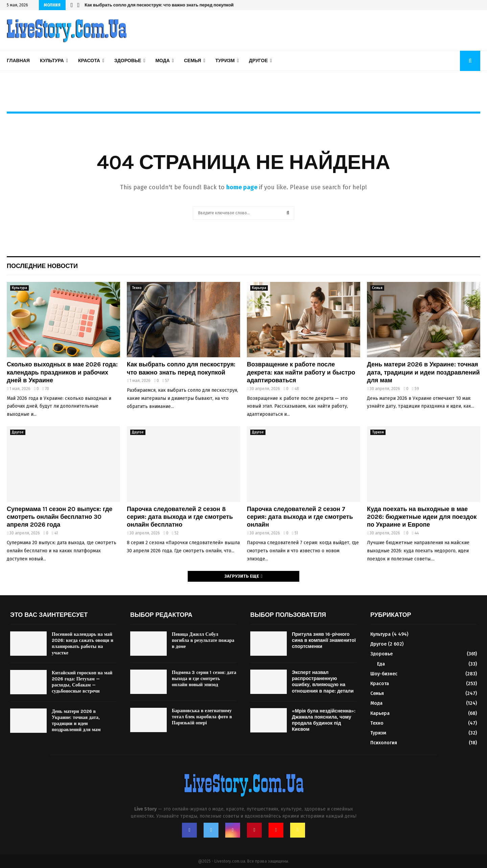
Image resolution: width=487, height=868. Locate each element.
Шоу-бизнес (384, 674)
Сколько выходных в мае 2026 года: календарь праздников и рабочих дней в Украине (62, 372)
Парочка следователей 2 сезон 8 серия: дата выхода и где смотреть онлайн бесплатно (180, 517)
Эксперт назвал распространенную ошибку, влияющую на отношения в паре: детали (323, 682)
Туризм (225, 61)
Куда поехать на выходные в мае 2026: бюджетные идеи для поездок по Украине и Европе (422, 517)
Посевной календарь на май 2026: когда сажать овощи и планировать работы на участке (83, 644)
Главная (18, 61)
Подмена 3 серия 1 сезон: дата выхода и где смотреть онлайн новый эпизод (204, 679)
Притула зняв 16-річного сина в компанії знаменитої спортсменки (324, 640)
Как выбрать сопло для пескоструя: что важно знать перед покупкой (159, 5)
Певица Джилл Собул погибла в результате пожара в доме (203, 640)
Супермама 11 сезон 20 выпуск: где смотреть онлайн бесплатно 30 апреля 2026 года (60, 517)
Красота (89, 61)
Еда (381, 664)
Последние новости (42, 266)
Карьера (259, 288)
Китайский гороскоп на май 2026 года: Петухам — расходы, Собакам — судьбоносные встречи (82, 682)
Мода (162, 61)
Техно (137, 288)
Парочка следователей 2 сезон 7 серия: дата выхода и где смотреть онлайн (300, 517)
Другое (258, 61)
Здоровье (128, 61)
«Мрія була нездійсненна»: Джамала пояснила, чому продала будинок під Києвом (324, 720)
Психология (384, 743)
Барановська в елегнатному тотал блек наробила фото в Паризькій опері (202, 717)
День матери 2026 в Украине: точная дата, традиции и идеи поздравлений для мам (423, 372)
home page (242, 187)
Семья (193, 61)
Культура (52, 61)
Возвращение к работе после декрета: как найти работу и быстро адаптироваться (301, 372)
